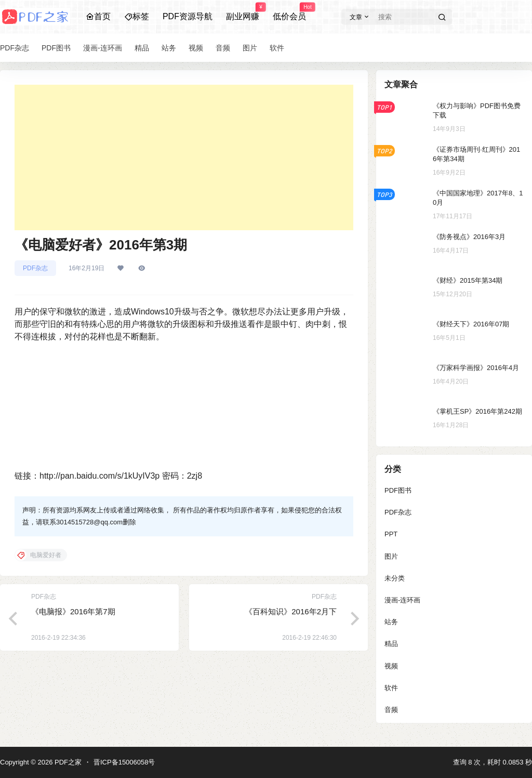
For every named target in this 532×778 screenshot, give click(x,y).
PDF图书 (398, 490)
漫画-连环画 (402, 600)
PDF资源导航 (188, 16)
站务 (391, 622)
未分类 (395, 578)
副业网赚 (243, 12)
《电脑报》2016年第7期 (73, 611)
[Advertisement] (184, 157)
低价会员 (289, 12)
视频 (391, 666)
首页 (98, 16)
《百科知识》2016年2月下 (291, 611)
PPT (391, 534)
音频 (391, 710)
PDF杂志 (35, 268)
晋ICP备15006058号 (124, 762)
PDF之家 (67, 762)
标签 (137, 16)
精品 (391, 644)
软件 (391, 688)
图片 (391, 556)
